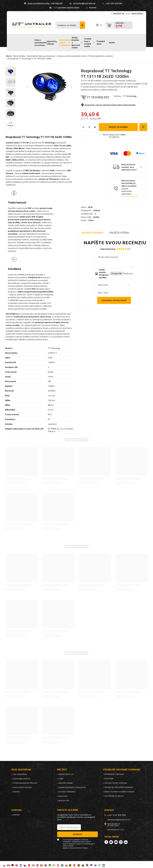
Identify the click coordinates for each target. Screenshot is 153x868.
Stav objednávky (20, 774)
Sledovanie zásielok (21, 779)
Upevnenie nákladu (52, 43)
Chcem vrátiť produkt (22, 787)
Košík (61, 779)
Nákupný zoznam (65, 783)
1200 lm (96, 107)
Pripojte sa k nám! (68, 810)
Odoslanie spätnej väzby (114, 300)
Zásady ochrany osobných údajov (119, 792)
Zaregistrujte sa (66, 774)
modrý (96, 114)
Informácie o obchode (114, 774)
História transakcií (67, 792)
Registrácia (137, 14)
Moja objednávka (21, 770)
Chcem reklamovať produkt (25, 783)
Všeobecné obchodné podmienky (119, 787)
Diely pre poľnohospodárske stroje (72, 56)
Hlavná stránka (19, 56)
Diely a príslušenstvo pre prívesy (41, 42)
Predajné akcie (101, 43)
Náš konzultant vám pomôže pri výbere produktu (130, 210)
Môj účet (62, 770)
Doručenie (109, 779)
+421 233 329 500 (114, 3)
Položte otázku (119, 233)
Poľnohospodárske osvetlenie (101, 56)
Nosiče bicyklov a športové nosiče (76, 43)
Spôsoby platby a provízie (116, 783)
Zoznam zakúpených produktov (72, 787)
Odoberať (77, 834)
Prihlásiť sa (119, 14)
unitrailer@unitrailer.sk (84, 3)
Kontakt (93, 8)
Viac (59, 431)
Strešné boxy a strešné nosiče (88, 42)
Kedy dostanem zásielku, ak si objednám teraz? (129, 189)
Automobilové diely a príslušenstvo (66, 42)
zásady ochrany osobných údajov (75, 848)
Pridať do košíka (118, 149)
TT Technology (130, 96)
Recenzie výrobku (93, 233)
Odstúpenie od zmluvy (114, 796)
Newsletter (64, 801)
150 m (91, 117)
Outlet (112, 43)
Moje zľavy (63, 796)
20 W (90, 104)
